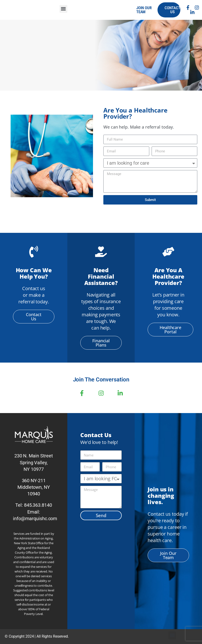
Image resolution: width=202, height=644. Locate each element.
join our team (144, 10)
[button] (63, 9)
